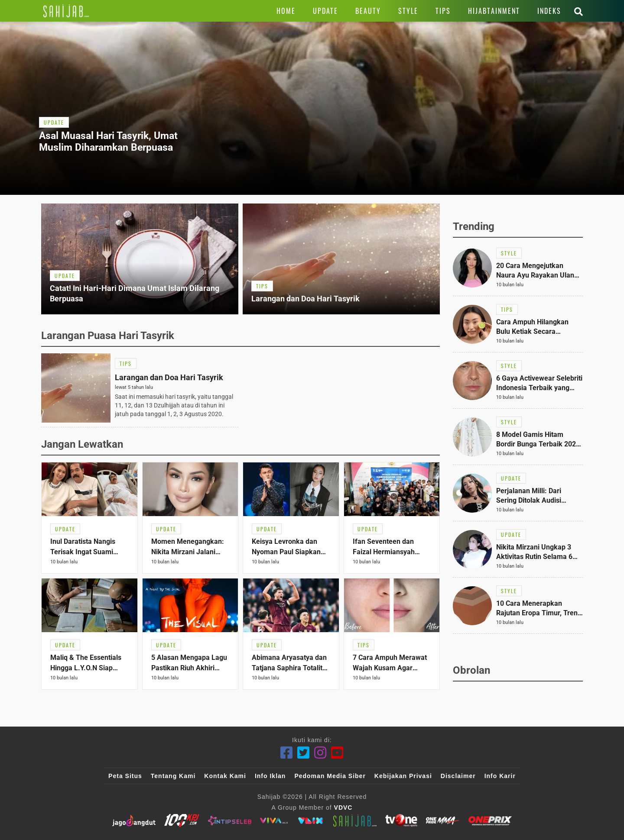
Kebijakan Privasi (403, 776)
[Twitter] (304, 753)
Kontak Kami (225, 776)
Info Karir (500, 776)
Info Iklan (270, 776)
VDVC (343, 808)
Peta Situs (125, 776)
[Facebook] (287, 753)
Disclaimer (458, 776)
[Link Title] (66, 11)
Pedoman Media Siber (330, 776)
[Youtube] (337, 753)
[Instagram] (320, 753)
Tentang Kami (173, 776)
